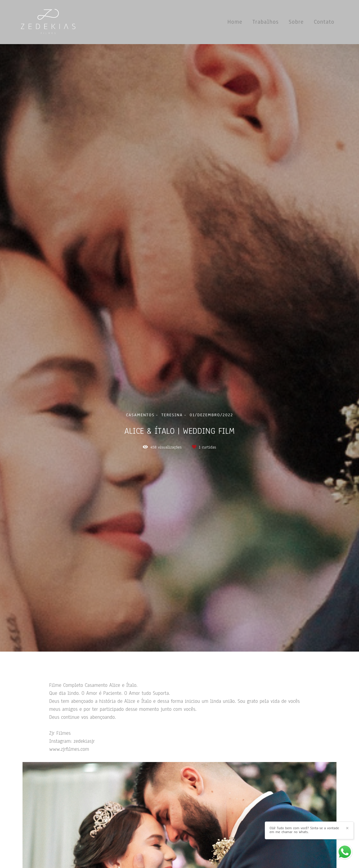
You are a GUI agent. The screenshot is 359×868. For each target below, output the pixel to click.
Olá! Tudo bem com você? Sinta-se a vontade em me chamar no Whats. (304, 830)
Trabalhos (266, 22)
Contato (324, 22)
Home (235, 22)
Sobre (296, 22)
